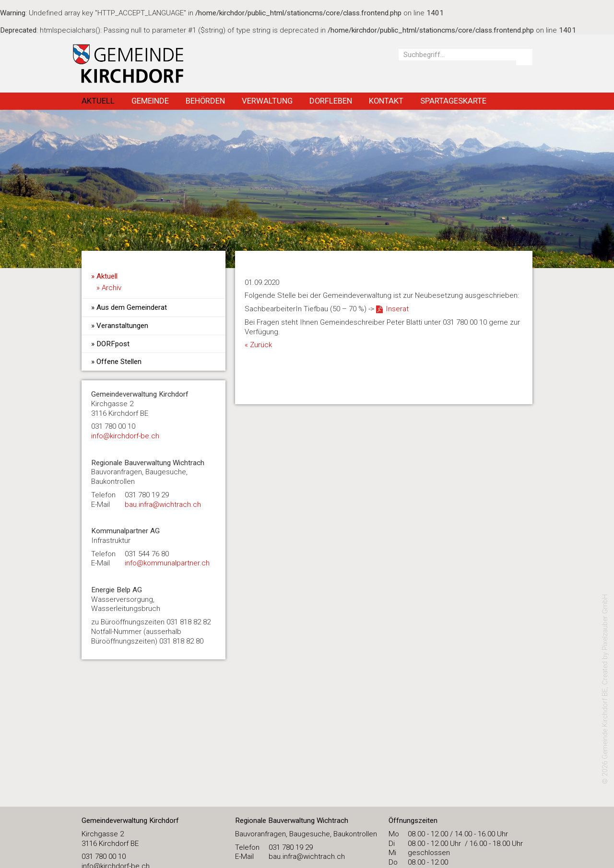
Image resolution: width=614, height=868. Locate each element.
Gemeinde (150, 101)
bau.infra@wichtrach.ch (163, 504)
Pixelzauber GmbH (605, 622)
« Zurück (258, 345)
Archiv (112, 288)
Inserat (397, 309)
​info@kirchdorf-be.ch (125, 436)
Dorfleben (331, 101)
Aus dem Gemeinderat (132, 307)
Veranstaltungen (122, 326)
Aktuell (98, 101)
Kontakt (386, 101)
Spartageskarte (453, 101)
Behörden (205, 101)
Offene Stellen (119, 362)
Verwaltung (267, 101)
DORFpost (113, 344)
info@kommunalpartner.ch (167, 563)
